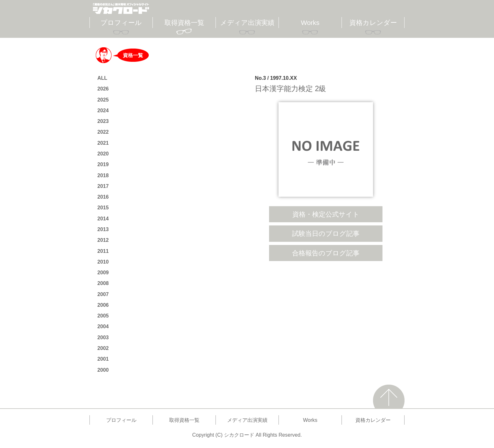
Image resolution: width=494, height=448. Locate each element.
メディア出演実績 (247, 23)
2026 (103, 89)
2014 (103, 218)
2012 (103, 240)
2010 (103, 262)
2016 (103, 197)
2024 (103, 110)
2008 (103, 283)
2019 (103, 164)
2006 (103, 305)
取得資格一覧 (184, 23)
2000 (103, 370)
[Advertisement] (326, 315)
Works (310, 23)
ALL (102, 78)
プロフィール (121, 23)
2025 (103, 100)
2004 (103, 326)
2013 (103, 229)
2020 (103, 154)
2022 (103, 132)
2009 (103, 272)
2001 (103, 359)
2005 (103, 316)
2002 (103, 348)
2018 (103, 175)
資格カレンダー (373, 23)
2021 (103, 143)
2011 (103, 251)
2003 (103, 337)
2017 (103, 186)
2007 (103, 294)
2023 (103, 121)
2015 (103, 207)
